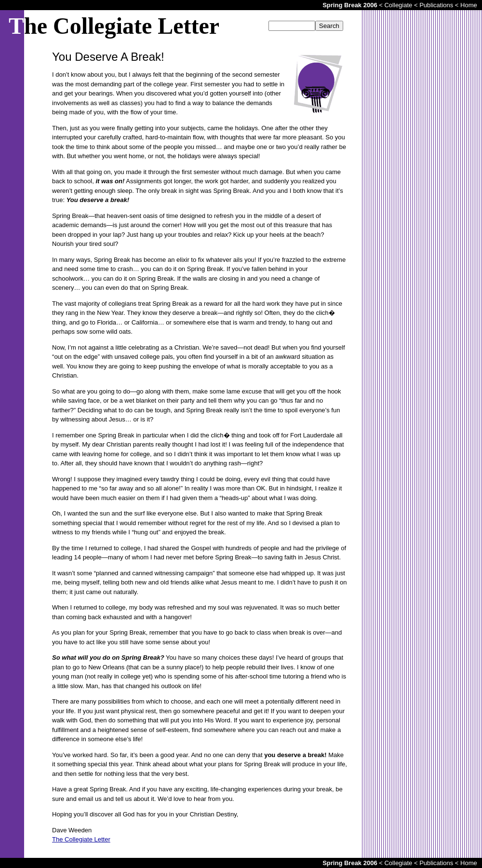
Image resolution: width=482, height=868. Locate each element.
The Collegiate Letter (81, 839)
